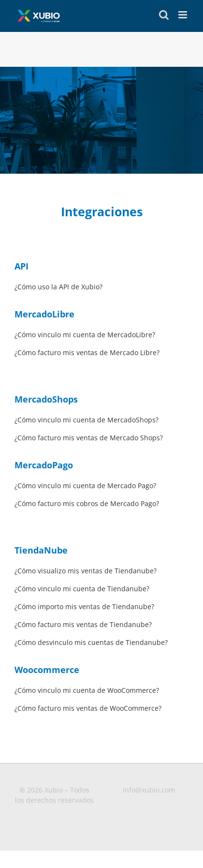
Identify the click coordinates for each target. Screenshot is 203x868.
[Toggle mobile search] (164, 15)
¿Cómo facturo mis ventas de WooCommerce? (88, 708)
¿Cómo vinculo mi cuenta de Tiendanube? (82, 589)
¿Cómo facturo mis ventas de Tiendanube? (83, 624)
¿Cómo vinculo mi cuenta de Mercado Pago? (85, 486)
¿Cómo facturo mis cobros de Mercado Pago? (87, 503)
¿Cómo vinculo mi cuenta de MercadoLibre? (85, 335)
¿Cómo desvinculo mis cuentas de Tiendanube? (91, 642)
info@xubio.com (149, 790)
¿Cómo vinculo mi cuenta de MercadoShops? (87, 420)
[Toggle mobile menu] (183, 15)
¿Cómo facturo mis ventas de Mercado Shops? (89, 438)
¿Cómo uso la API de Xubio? (58, 287)
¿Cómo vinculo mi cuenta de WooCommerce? (87, 690)
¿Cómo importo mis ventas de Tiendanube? (84, 606)
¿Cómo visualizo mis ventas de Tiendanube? (86, 571)
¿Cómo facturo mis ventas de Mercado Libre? (87, 352)
